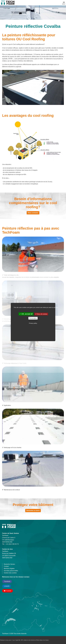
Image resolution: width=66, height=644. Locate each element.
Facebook (7, 581)
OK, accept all (26, 314)
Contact (6, 566)
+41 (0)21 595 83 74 (12, 544)
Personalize (33, 318)
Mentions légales (9, 569)
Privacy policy (33, 323)
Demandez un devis (33, 510)
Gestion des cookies (10, 573)
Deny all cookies (41, 314)
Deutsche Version (9, 564)
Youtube (7, 591)
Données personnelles (11, 571)
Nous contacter (33, 213)
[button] (64, 2)
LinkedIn (7, 586)
